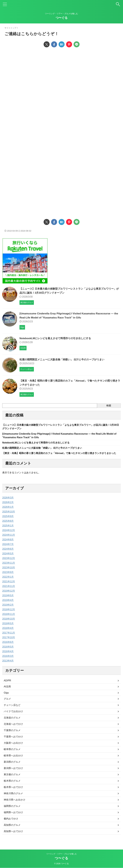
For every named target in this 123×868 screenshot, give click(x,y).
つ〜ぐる (62, 18)
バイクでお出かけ (13, 717)
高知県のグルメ (12, 831)
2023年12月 (9, 564)
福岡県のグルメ (12, 812)
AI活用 (7, 693)
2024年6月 (8, 555)
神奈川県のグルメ (13, 799)
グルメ (7, 705)
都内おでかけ (11, 825)
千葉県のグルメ (12, 736)
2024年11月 (9, 541)
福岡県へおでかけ (13, 818)
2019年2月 (8, 611)
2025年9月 (8, 522)
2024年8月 (8, 546)
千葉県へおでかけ (13, 743)
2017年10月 (9, 643)
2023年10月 (9, 574)
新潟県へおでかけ (13, 774)
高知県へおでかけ (13, 837)
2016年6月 (8, 648)
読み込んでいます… (52, 132)
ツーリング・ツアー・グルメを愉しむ (62, 854)
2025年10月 (9, 518)
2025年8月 (8, 527)
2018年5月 (8, 629)
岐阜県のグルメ (12, 755)
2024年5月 (8, 560)
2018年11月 (9, 620)
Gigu (6, 699)
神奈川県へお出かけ (15, 806)
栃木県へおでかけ (13, 793)
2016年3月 (8, 662)
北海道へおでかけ (13, 730)
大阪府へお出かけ (13, 749)
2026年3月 (8, 504)
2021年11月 (9, 592)
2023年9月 (8, 578)
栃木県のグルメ (12, 787)
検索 (109, 406)
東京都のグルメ (12, 780)
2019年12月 (9, 597)
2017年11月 (9, 639)
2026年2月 (8, 508)
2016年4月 (8, 657)
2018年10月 (9, 625)
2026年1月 (8, 513)
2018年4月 (8, 634)
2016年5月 (8, 653)
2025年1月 (8, 532)
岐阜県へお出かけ (13, 762)
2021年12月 (9, 588)
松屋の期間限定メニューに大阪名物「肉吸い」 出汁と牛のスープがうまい (64, 359)
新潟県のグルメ (12, 768)
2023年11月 (9, 569)
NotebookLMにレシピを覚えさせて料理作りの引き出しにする (57, 338)
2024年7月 (8, 550)
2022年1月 (8, 583)
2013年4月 (8, 667)
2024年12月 (9, 536)
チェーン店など (12, 711)
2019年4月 (8, 606)
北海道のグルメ (12, 724)
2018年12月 (9, 615)
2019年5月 (8, 601)
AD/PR (7, 687)
